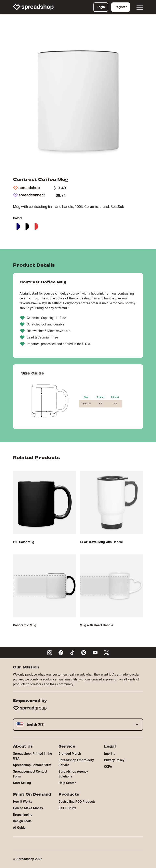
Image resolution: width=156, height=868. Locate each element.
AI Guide (19, 828)
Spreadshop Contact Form (32, 765)
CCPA (108, 767)
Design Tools (22, 821)
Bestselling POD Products (77, 802)
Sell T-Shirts (67, 808)
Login (101, 7)
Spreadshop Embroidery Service (76, 763)
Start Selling (22, 783)
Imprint (109, 754)
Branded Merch (70, 754)
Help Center (67, 783)
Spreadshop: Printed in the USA (32, 756)
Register (121, 7)
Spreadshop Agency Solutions (73, 774)
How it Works (23, 802)
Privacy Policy (114, 760)
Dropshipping (23, 815)
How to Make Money (28, 808)
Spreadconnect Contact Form (30, 774)
